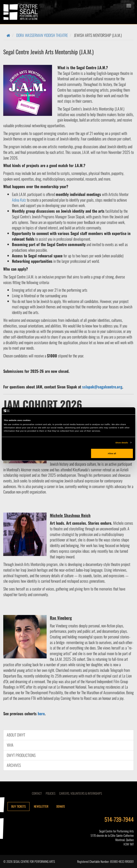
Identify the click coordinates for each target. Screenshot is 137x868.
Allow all (112, 453)
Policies (51, 793)
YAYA (10, 745)
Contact (37, 793)
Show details (122, 443)
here (41, 713)
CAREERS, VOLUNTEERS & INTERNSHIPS (81, 793)
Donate (61, 806)
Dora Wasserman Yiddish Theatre (42, 35)
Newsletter (41, 806)
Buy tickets (19, 806)
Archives (14, 765)
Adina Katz (19, 200)
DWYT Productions (21, 755)
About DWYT (16, 735)
